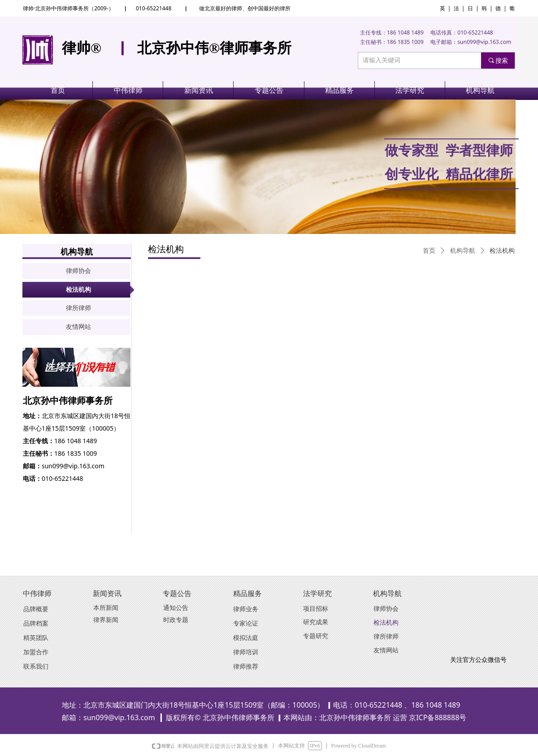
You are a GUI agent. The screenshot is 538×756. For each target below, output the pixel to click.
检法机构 (502, 251)
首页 (429, 251)
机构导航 (463, 251)
